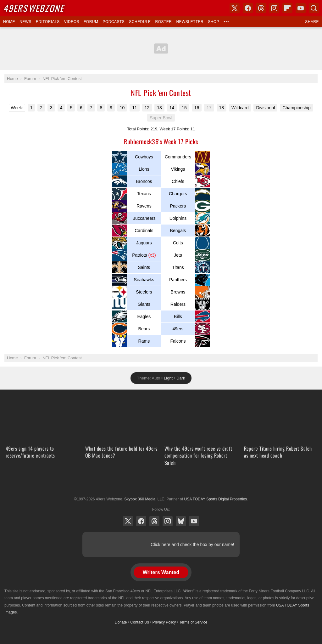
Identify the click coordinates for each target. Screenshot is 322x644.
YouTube (194, 521)
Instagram (168, 521)
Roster (163, 22)
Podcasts (114, 22)
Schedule (140, 22)
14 (172, 108)
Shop (214, 22)
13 (159, 108)
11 (135, 108)
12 (147, 108)
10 (122, 108)
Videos (72, 22)
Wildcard (240, 108)
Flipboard (287, 8)
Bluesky (181, 521)
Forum (91, 22)
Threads (154, 521)
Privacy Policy (164, 622)
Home (9, 22)
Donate (121, 622)
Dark (181, 378)
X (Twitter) (128, 521)
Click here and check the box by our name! (192, 544)
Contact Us (139, 622)
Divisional (265, 108)
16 (197, 108)
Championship (297, 108)
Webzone (33, 8)
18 (222, 108)
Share (312, 22)
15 (184, 108)
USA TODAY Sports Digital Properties (161, 484)
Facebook (141, 521)
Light (168, 378)
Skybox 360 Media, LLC (144, 499)
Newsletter (190, 22)
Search (314, 8)
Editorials (48, 22)
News (25, 22)
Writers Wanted (161, 572)
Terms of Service (193, 622)
